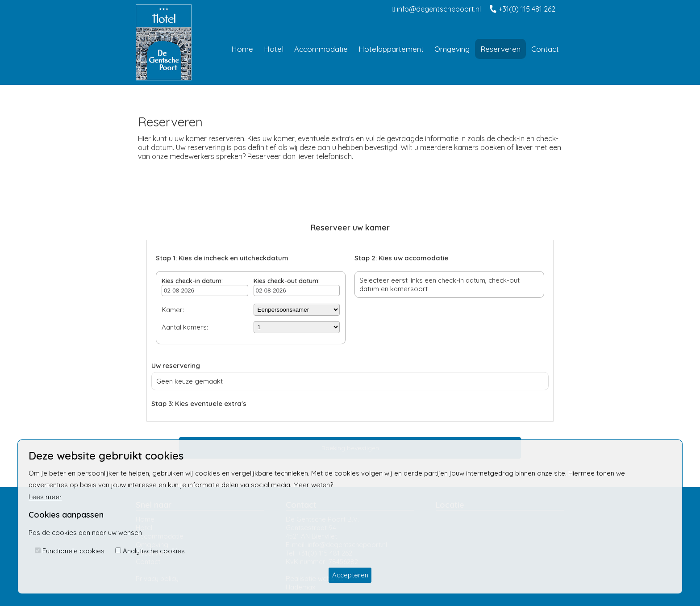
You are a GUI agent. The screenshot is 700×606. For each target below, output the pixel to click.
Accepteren (350, 575)
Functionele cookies (73, 551)
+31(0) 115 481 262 (523, 9)
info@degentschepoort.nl (437, 9)
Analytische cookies (154, 551)
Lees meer (45, 497)
